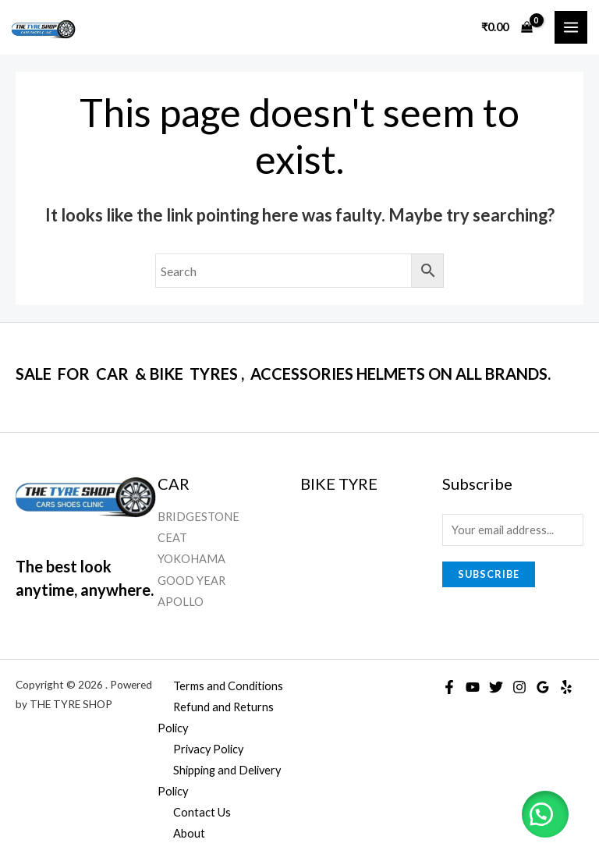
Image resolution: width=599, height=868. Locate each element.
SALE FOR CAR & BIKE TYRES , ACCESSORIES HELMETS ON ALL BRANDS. (283, 374)
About (189, 833)
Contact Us (202, 812)
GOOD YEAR (191, 581)
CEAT (172, 538)
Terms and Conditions (228, 686)
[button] (544, 813)
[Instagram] (519, 687)
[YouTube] (473, 687)
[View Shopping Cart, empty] (507, 27)
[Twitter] (496, 687)
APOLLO (181, 602)
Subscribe (489, 574)
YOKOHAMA (191, 559)
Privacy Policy (208, 749)
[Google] (543, 687)
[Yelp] (566, 687)
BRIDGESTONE (198, 517)
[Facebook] (449, 687)
